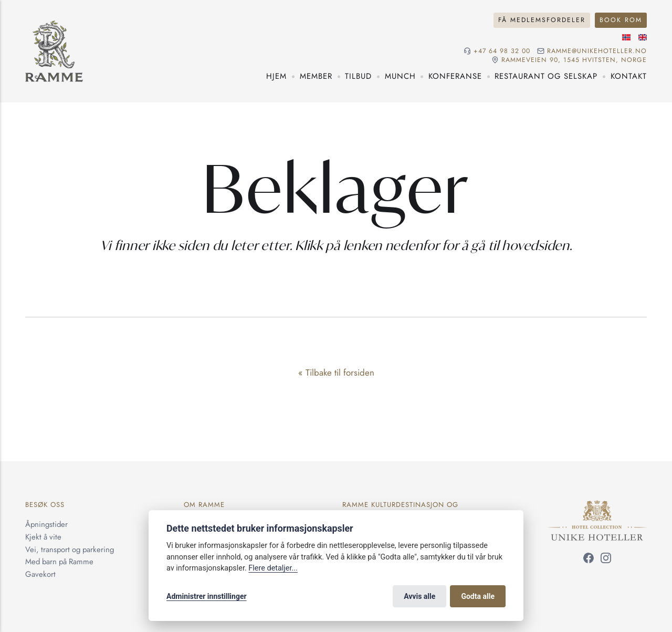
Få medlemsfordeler (542, 20)
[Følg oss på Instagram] (606, 560)
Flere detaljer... (273, 568)
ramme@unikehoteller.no (597, 51)
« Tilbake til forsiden (336, 372)
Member (316, 76)
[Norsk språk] (626, 37)
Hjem (276, 76)
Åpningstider (46, 524)
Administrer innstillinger (207, 596)
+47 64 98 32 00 (502, 51)
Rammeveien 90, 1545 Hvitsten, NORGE (574, 60)
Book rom (621, 20)
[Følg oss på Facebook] (589, 560)
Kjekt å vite (43, 537)
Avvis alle (419, 596)
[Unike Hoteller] (597, 506)
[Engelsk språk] (643, 37)
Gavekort (40, 574)
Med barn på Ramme (59, 562)
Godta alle (478, 596)
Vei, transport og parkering (70, 550)
